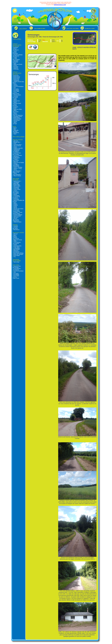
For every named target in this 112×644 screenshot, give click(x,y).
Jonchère (16, 226)
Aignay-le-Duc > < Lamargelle (17, 182)
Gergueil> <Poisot (16, 108)
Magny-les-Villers (18, 109)
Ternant (15, 121)
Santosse (16, 68)
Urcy (14, 257)
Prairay (15, 206)
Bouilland (16, 48)
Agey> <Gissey (15, 236)
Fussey (15, 57)
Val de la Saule (17, 216)
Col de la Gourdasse (18, 87)
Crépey (15, 245)
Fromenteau (16, 196)
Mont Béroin (16, 230)
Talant (15, 134)
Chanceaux (16, 187)
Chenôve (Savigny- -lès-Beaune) (18, 55)
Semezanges (17, 120)
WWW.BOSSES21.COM (60, 5)
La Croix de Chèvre (15, 228)
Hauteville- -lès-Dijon (16, 131)
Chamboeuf (16, 80)
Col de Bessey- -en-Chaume (17, 243)
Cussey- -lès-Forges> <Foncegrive (16, 192)
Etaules (15, 194)
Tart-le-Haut (16, 262)
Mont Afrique (16, 249)
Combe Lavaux (17, 95)
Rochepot (16, 67)
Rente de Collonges (18, 254)
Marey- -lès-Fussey (16, 111)
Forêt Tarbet (16, 247)
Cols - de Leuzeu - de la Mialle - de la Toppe (16, 90)
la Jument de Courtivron (16, 197)
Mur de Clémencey (18, 115)
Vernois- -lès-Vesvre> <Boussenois (16, 220)
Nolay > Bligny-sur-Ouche (17, 64)
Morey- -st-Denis (15, 114)
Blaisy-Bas (16, 184)
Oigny (15, 203)
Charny (15, 147)
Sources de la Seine (18, 209)
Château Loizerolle (18, 148)
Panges (15, 204)
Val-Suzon (16, 217)
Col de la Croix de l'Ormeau (17, 154)
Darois (15, 128)
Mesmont (16, 161)
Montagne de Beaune (16, 61)
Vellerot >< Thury (18, 169)
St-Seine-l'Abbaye (18, 215)
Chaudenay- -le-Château (16, 151)
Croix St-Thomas (17, 155)
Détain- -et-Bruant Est (16, 100)
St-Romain (16, 69)
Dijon (15, 129)
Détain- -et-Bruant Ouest (17, 103)
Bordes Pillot (16, 185)
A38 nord (16, 141)
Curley (15, 99)
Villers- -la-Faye (15, 123)
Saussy (15, 208)
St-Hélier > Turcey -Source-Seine (18, 213)
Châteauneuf (17, 149)
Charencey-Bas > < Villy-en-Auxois (17, 145)
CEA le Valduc (17, 186)
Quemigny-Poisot (18, 117)
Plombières (16, 133)
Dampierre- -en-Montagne (16, 157)
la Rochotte (16, 199)
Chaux (15, 84)
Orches (15, 66)
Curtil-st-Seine (17, 190)
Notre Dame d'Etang (18, 253)
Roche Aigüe (17, 255)
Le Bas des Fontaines (16, 59)
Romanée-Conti (17, 119)
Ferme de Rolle (15, 105)
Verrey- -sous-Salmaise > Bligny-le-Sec (17, 171)
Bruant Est (16, 76)
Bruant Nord (16, 78)
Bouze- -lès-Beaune (16, 49)
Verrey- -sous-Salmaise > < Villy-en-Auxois (17, 175)
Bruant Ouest (17, 77)
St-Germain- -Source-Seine (16, 211)
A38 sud (15, 234)
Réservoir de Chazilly (19, 163)
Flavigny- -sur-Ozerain (16, 160)
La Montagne (17, 248)
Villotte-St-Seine (17, 222)
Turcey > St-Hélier (18, 167)
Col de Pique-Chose (16, 93)
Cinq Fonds (16, 188)
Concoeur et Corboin (16, 97)
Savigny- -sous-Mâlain (16, 164)
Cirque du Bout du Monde (15, 52)
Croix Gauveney (17, 246)
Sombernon (16, 166)
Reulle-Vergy (17, 118)
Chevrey (15, 85)
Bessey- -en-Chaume (16, 238)
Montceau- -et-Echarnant (16, 251)
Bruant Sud (16, 79)
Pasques (16, 205)
